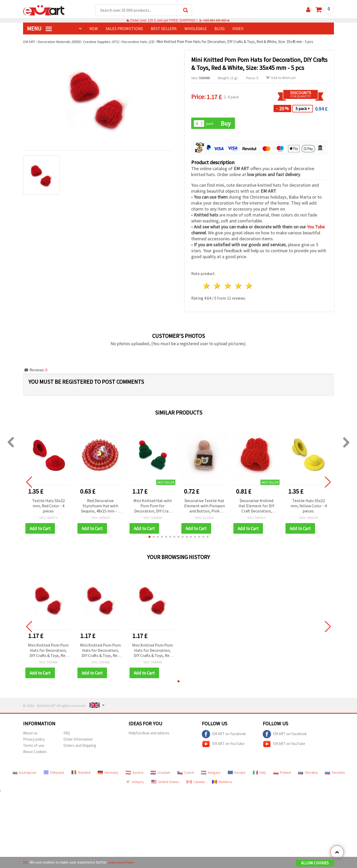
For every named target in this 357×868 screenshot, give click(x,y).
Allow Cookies (315, 863)
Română (81, 773)
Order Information (78, 740)
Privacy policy (34, 740)
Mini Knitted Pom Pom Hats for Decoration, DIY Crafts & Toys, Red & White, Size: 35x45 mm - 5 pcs (48, 651)
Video (238, 29)
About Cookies (35, 753)
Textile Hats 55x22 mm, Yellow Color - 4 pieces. (309, 506)
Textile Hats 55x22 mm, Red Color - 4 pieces (48, 506)
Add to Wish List (281, 78)
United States (165, 783)
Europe (237, 773)
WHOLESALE (196, 29)
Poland (282, 773)
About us (30, 734)
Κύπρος (135, 783)
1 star (207, 287)
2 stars (217, 287)
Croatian (160, 773)
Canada (196, 783)
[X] (25, 862)
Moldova (222, 783)
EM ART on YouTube (223, 745)
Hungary (211, 773)
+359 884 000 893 (214, 21)
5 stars (249, 287)
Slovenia (335, 773)
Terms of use (34, 746)
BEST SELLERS (164, 29)
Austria (134, 773)
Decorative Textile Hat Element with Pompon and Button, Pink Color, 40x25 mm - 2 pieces (205, 507)
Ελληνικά (54, 773)
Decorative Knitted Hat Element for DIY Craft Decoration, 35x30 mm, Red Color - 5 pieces (257, 507)
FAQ (67, 734)
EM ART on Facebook (224, 735)
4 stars (238, 287)
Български (24, 773)
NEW (94, 29)
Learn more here (122, 862)
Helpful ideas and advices (149, 734)
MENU (39, 29)
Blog (220, 29)
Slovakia (308, 773)
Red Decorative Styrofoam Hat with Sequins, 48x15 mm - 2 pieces (100, 507)
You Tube (316, 227)
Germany (108, 773)
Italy (259, 773)
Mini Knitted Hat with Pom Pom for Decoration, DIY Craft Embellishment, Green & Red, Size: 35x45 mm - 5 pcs (153, 507)
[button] (149, 538)
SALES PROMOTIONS (124, 29)
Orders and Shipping (80, 746)
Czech (186, 773)
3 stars (228, 287)
